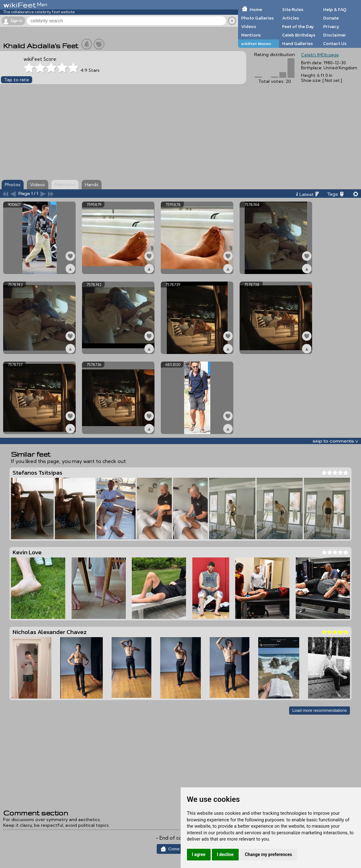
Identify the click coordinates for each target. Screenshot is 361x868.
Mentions (251, 35)
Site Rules (293, 9)
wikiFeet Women (256, 44)
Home (256, 9)
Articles (291, 18)
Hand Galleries (297, 43)
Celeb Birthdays (299, 35)
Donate (331, 18)
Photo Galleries (257, 18)
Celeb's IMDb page (320, 55)
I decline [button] (225, 854)
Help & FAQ (335, 9)
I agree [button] (199, 854)
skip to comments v (335, 441)
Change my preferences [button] (268, 854)
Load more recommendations (320, 710)
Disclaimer (335, 35)
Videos (249, 26)
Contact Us (335, 43)
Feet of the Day (298, 26)
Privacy (331, 26)
